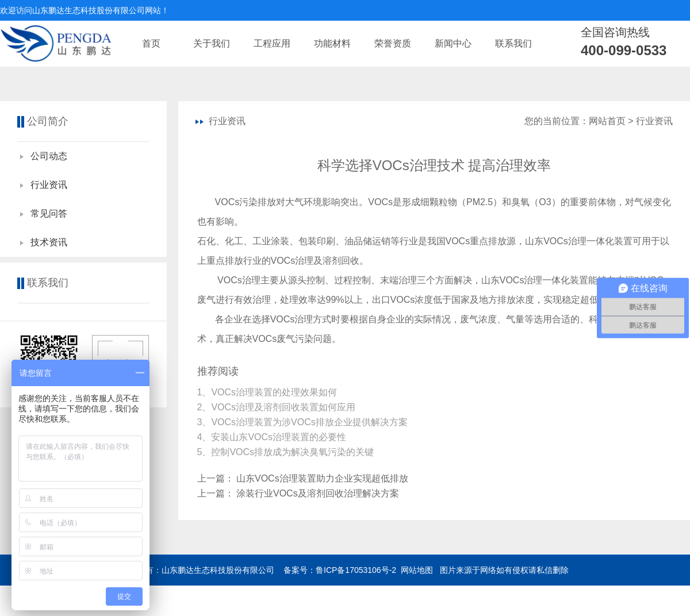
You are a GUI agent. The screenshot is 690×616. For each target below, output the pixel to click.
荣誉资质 (393, 43)
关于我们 (212, 43)
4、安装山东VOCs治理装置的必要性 (273, 437)
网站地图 (417, 570)
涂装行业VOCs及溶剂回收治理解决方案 (318, 493)
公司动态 (49, 156)
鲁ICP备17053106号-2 (356, 570)
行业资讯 (49, 185)
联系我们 (513, 43)
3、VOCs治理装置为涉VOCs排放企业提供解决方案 (304, 422)
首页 (151, 43)
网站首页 (607, 121)
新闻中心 (453, 43)
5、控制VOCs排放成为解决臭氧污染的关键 (287, 452)
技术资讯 (49, 242)
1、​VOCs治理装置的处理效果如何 (269, 392)
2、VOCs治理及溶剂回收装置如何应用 (278, 407)
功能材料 (332, 43)
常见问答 (49, 213)
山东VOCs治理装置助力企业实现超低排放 (322, 478)
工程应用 (272, 43)
